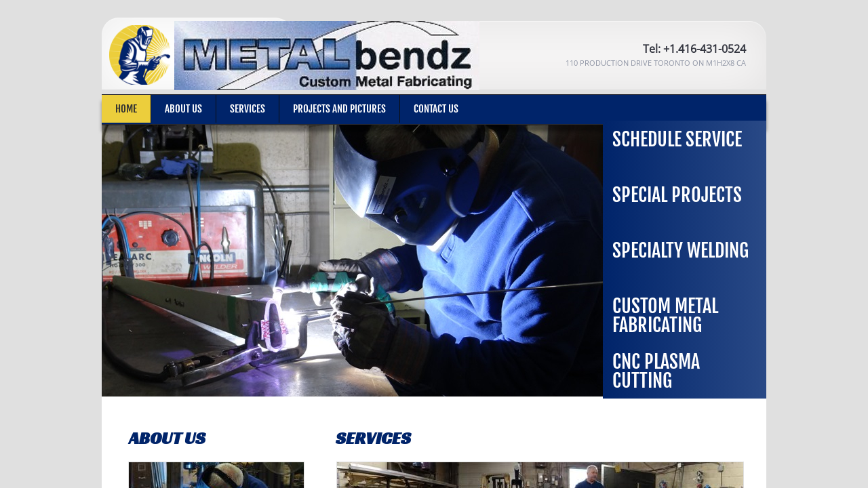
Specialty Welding (680, 250)
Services (248, 109)
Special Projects (677, 195)
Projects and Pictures (339, 109)
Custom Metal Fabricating (665, 316)
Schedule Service (677, 139)
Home (126, 109)
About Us (183, 109)
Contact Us (436, 109)
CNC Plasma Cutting (656, 371)
